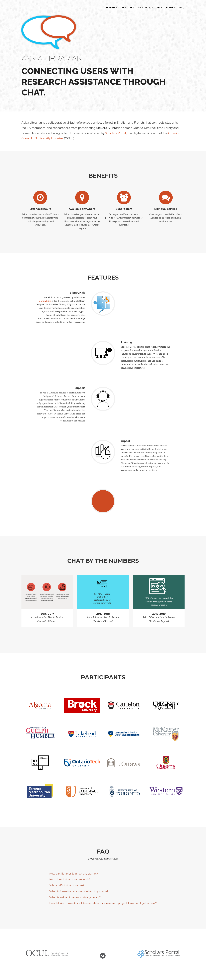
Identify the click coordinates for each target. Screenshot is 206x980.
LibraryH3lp (45, 301)
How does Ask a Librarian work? (70, 880)
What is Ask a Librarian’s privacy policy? (75, 897)
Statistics (146, 11)
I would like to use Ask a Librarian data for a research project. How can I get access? (103, 903)
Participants (166, 11)
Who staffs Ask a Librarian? (67, 886)
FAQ (182, 11)
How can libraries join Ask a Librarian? (74, 874)
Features (128, 11)
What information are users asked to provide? (79, 891)
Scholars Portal (116, 133)
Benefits (111, 11)
